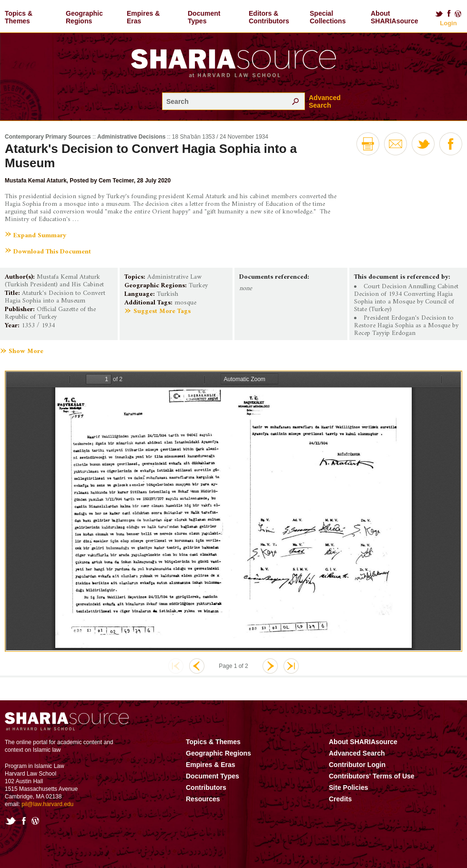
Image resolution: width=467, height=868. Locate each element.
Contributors (206, 787)
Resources (203, 799)
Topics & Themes (19, 17)
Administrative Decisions (131, 137)
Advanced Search (325, 101)
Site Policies (348, 787)
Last (291, 666)
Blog (458, 14)
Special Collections (328, 17)
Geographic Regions (84, 17)
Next (270, 666)
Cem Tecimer (116, 181)
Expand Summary (40, 236)
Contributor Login (357, 765)
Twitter (439, 14)
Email (396, 144)
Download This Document (52, 252)
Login (448, 23)
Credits (340, 799)
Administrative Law (174, 277)
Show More (26, 352)
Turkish (168, 294)
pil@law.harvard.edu (47, 804)
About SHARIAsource (395, 17)
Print (368, 144)
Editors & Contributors (269, 17)
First (176, 666)
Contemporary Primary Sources (48, 137)
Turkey (198, 286)
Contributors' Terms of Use (372, 776)
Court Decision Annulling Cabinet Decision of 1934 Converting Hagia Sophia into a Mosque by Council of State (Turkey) (406, 298)
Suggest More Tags (162, 311)
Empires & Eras (143, 17)
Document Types (204, 17)
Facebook (449, 14)
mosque (185, 303)
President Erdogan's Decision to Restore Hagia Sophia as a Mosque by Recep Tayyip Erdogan (406, 326)
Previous (197, 666)
